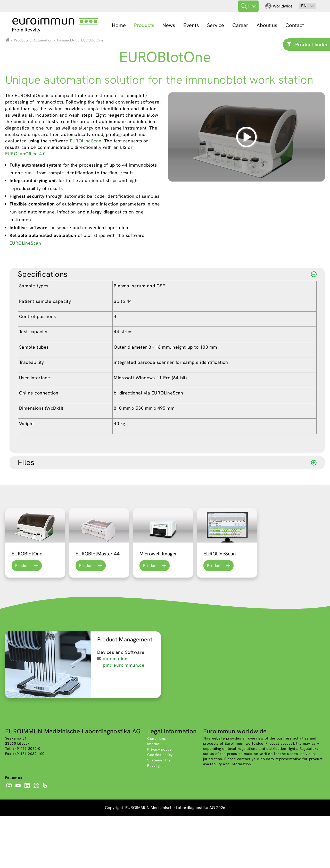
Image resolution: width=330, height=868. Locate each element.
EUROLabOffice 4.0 (25, 206)
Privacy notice (159, 801)
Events (191, 25)
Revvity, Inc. (157, 818)
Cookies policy (160, 807)
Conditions (156, 790)
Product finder (312, 45)
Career (240, 25)
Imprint (153, 796)
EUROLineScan (86, 193)
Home (119, 25)
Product (23, 618)
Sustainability (159, 812)
